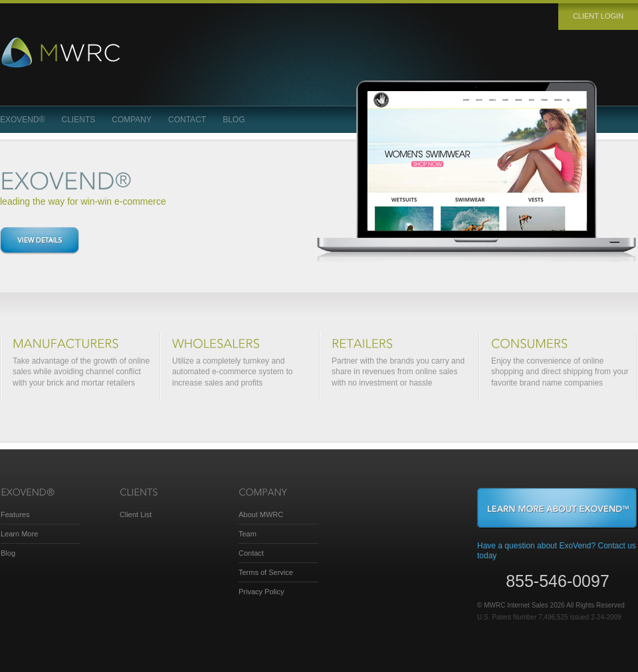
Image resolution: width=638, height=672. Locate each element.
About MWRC (261, 514)
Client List (136, 514)
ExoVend (23, 120)
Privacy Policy (261, 592)
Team (248, 534)
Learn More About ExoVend (558, 508)
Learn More (19, 534)
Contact (187, 120)
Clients (79, 120)
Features (15, 514)
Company (132, 120)
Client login (598, 16)
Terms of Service (266, 572)
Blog (234, 120)
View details (40, 241)
